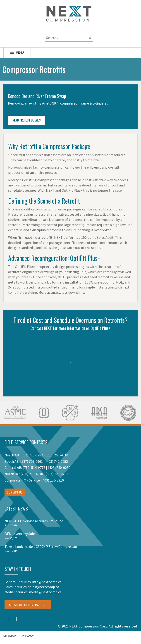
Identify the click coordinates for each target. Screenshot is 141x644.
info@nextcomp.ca (47, 582)
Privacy (28, 636)
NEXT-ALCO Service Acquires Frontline (34, 521)
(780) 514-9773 (34, 467)
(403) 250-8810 (53, 480)
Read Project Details (26, 120)
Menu (17, 52)
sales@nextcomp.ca (44, 587)
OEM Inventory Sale (20, 534)
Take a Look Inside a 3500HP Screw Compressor (41, 546)
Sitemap (10, 636)
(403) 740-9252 (57, 461)
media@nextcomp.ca (45, 592)
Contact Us (15, 492)
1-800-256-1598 (69, 28)
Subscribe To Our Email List (28, 605)
